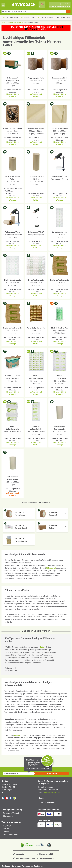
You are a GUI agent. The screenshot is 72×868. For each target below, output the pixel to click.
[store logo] (24, 5)
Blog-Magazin (8, 826)
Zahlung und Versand (11, 813)
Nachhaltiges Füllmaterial (32, 23)
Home (3, 23)
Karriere (6, 832)
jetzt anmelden (52, 773)
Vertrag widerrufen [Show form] (48, 802)
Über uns (6, 829)
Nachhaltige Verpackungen (15, 23)
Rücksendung (8, 816)
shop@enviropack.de (52, 792)
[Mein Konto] (52, 5)
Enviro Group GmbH (10, 835)
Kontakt (41, 798)
